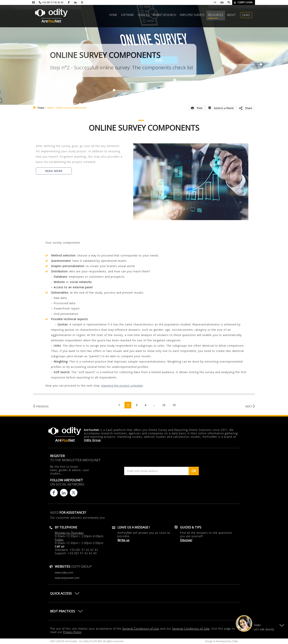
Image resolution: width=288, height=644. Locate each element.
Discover (186, 540)
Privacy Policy (72, 632)
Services (143, 15)
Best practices (63, 611)
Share (246, 108)
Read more (54, 171)
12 (164, 405)
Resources (216, 15)
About (231, 15)
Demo (246, 15)
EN (222, 2)
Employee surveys (192, 15)
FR (215, 2)
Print (197, 108)
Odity (235, 641)
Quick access (61, 593)
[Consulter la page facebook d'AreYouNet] (69, 2)
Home (113, 15)
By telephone (66, 527)
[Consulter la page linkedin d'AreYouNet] (75, 2)
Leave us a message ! (133, 527)
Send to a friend (221, 108)
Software (127, 15)
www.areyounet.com (67, 578)
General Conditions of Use (141, 629)
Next (249, 406)
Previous (42, 406)
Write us (123, 540)
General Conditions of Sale (191, 629)
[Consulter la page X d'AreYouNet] (82, 2)
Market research (164, 15)
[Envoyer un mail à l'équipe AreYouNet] (33, 2)
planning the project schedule (122, 386)
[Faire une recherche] (229, 2)
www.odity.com (64, 572)
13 (174, 405)
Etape (41, 108)
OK (194, 471)
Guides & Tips (191, 527)
